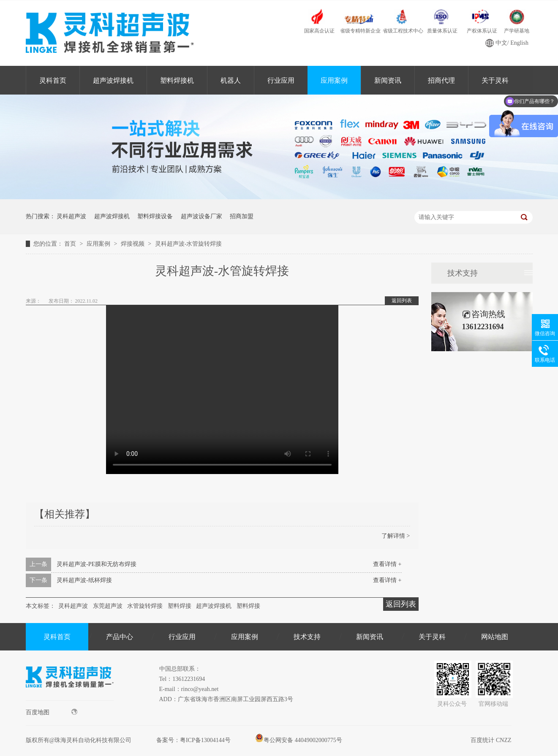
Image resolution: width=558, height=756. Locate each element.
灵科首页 (53, 80)
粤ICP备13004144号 (205, 740)
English (519, 43)
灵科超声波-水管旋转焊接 (189, 244)
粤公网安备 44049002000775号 (299, 740)
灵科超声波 (71, 216)
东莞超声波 (108, 606)
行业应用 (281, 80)
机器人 (231, 80)
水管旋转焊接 (145, 606)
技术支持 (463, 273)
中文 (501, 43)
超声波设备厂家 (201, 216)
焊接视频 (133, 244)
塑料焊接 (180, 606)
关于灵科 (432, 637)
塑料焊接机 (177, 80)
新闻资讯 (388, 80)
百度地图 (52, 712)
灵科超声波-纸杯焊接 (84, 580)
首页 (71, 244)
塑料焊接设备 (155, 216)
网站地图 (495, 637)
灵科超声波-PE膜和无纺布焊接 (97, 564)
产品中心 (120, 637)
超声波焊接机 (113, 80)
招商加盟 (242, 216)
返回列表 (402, 301)
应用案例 (334, 80)
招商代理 (441, 80)
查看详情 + (387, 564)
